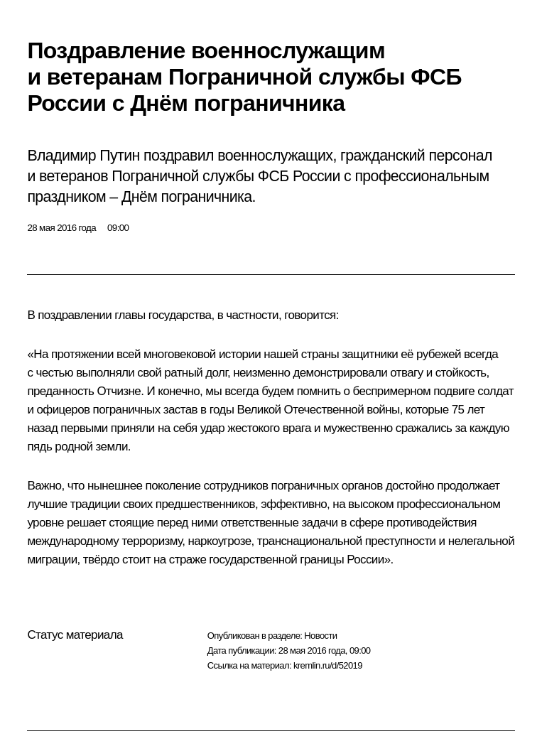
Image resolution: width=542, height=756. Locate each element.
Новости (320, 636)
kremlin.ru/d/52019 (328, 665)
